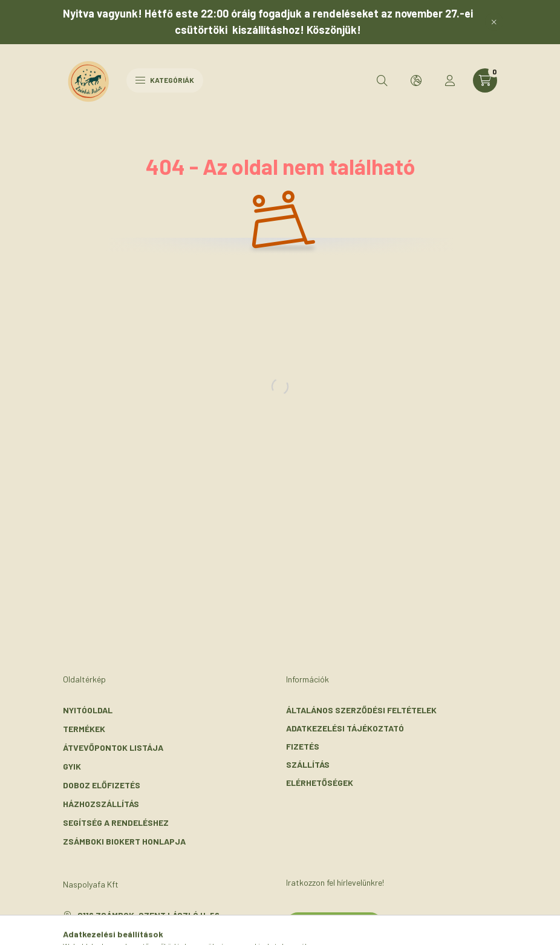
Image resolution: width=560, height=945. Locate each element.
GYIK (72, 766)
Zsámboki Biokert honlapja (124, 841)
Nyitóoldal (88, 710)
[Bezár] (494, 22)
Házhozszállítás (101, 804)
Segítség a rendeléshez (116, 822)
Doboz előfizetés (102, 785)
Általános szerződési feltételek (361, 710)
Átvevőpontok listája (113, 747)
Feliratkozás (334, 924)
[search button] (382, 80)
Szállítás (308, 764)
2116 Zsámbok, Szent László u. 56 (148, 915)
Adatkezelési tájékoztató (345, 728)
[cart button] (485, 80)
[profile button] (450, 80)
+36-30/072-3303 (114, 933)
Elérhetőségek (320, 783)
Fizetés (303, 746)
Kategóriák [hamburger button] (165, 80)
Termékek (84, 729)
